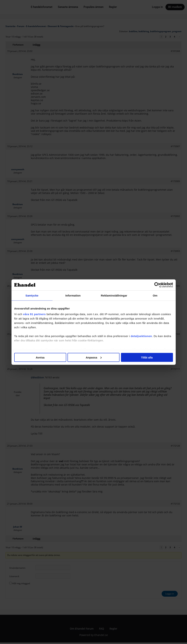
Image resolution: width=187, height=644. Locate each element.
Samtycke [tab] (32, 295)
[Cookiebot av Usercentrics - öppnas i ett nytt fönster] (157, 285)
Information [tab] (73, 295)
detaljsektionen (141, 336)
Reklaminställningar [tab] (114, 295)
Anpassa (94, 357)
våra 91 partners (34, 314)
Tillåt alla (147, 357)
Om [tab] (155, 295)
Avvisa (40, 357)
